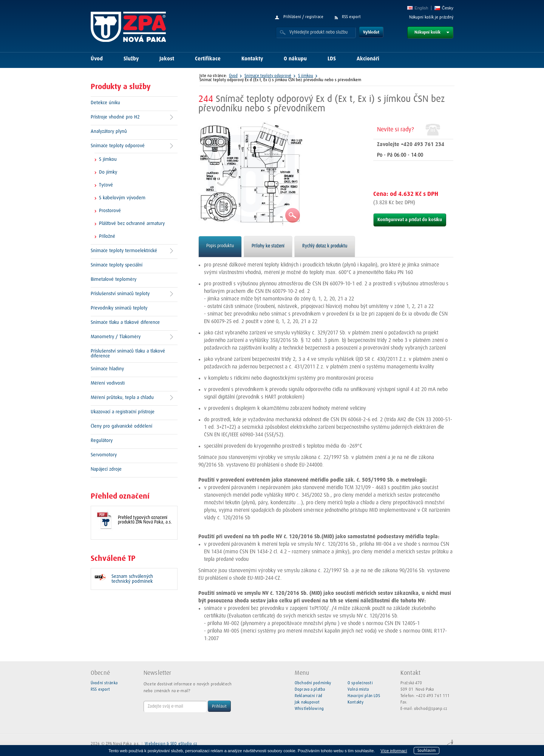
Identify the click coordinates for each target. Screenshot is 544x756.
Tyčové (106, 185)
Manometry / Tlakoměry (116, 337)
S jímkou (108, 159)
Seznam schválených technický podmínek (132, 579)
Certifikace (208, 59)
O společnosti (360, 683)
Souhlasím (427, 751)
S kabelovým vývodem (122, 198)
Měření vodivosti (108, 383)
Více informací (394, 751)
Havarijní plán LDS (364, 696)
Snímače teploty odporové (118, 146)
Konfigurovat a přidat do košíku (410, 220)
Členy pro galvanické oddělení (121, 426)
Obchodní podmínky (313, 683)
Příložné (107, 236)
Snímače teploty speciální (117, 265)
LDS (332, 59)
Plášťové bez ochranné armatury (132, 224)
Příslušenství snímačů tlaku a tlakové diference (128, 354)
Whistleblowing (309, 709)
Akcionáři (368, 59)
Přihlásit (219, 706)
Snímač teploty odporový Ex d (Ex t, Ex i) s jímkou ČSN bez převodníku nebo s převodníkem (280, 80)
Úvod (97, 59)
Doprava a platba (310, 689)
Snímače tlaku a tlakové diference (125, 323)
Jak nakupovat (307, 702)
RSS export (351, 17)
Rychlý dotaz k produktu (325, 246)
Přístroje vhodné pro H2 (115, 117)
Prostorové (110, 211)
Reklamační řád (308, 696)
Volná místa (358, 689)
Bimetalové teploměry (114, 279)
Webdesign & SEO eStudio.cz (171, 744)
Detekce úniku (105, 103)
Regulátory (102, 441)
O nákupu (295, 59)
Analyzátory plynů (109, 132)
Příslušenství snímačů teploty (120, 294)
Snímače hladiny (107, 369)
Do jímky (108, 172)
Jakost (167, 59)
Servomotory (104, 455)
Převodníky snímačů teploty (119, 308)
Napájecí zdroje (106, 469)
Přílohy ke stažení (268, 246)
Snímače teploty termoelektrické (124, 251)
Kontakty (252, 59)
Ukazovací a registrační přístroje (123, 412)
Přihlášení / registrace (303, 17)
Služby (131, 59)
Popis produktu (220, 246)
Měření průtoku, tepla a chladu (122, 398)
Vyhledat (371, 32)
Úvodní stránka (104, 683)
